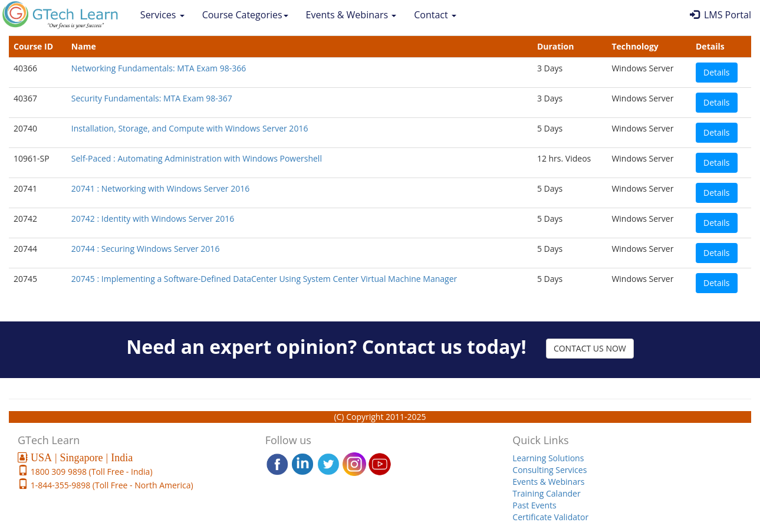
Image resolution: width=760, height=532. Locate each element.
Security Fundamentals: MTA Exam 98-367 (152, 98)
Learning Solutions (548, 458)
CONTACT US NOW (590, 348)
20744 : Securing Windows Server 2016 (146, 249)
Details (717, 72)
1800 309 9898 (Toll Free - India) (91, 472)
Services (162, 15)
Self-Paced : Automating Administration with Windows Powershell (197, 158)
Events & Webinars (351, 15)
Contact (435, 15)
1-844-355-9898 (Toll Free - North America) (111, 485)
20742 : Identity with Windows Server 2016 (153, 219)
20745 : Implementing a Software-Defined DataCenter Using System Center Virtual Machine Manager (264, 279)
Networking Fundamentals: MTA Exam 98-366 (159, 68)
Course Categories (245, 15)
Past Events (534, 505)
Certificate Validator (550, 517)
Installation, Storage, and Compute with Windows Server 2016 (190, 128)
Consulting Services (550, 470)
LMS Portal (720, 15)
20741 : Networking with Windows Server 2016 (160, 188)
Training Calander (546, 493)
